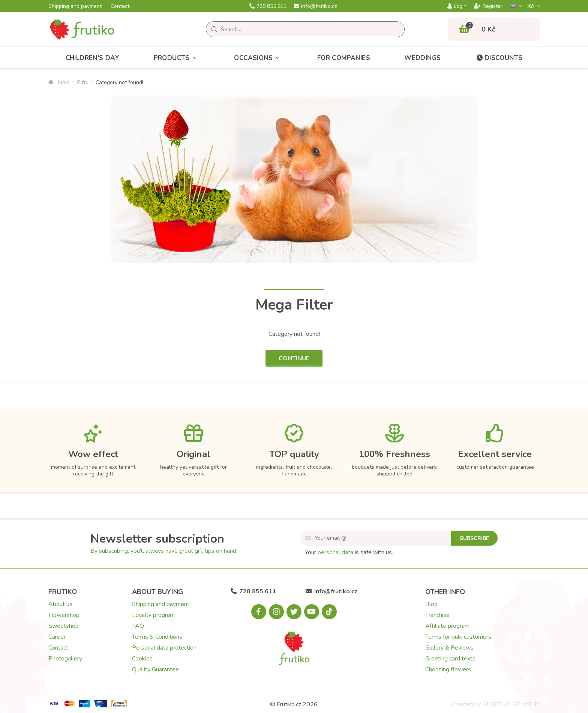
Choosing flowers (448, 669)
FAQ (138, 626)
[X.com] (294, 612)
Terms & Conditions (157, 637)
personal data (335, 552)
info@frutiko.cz (315, 6)
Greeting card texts (450, 659)
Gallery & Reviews (449, 648)
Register (488, 6)
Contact (120, 6)
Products (177, 58)
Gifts (82, 82)
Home (59, 82)
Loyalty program (153, 615)
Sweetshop (64, 626)
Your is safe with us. (349, 552)
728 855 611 (268, 6)
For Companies (344, 58)
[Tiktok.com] (329, 612)
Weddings (422, 58)
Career (57, 637)
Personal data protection (164, 648)
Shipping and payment (75, 6)
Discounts (499, 58)
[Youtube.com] (312, 612)
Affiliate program (447, 626)
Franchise (437, 615)
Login (457, 6)
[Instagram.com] (276, 612)
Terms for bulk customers (458, 637)
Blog (431, 604)
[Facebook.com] (259, 612)
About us (60, 604)
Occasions (258, 58)
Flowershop (64, 615)
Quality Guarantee (155, 669)
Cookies (142, 659)
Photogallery (65, 659)
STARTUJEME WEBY (511, 704)
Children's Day (93, 58)
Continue (294, 358)
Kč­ (531, 6)
